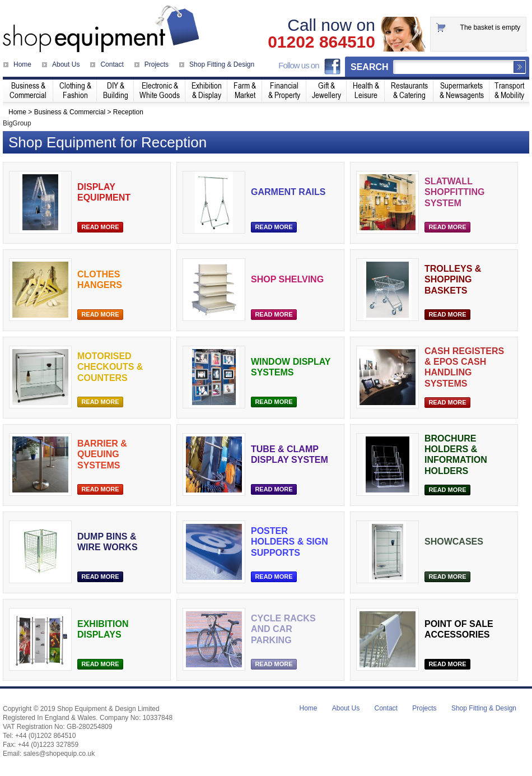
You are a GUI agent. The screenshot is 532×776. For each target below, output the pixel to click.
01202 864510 (321, 42)
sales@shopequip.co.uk (59, 754)
